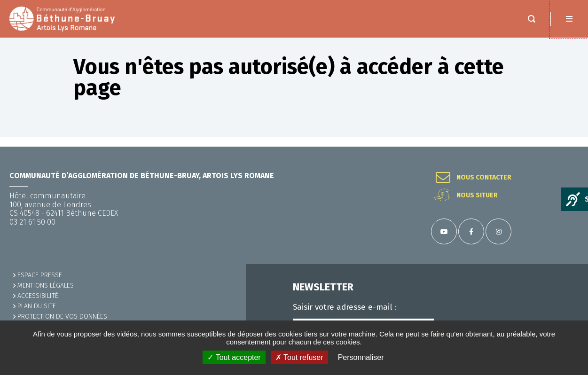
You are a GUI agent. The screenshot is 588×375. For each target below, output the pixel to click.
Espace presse (40, 275)
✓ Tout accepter (234, 357)
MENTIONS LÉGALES (46, 285)
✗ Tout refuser (299, 357)
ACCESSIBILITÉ (38, 296)
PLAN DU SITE (37, 306)
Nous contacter (484, 178)
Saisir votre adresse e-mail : (345, 307)
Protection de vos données (62, 316)
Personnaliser (361, 357)
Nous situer (477, 195)
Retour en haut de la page (569, 147)
